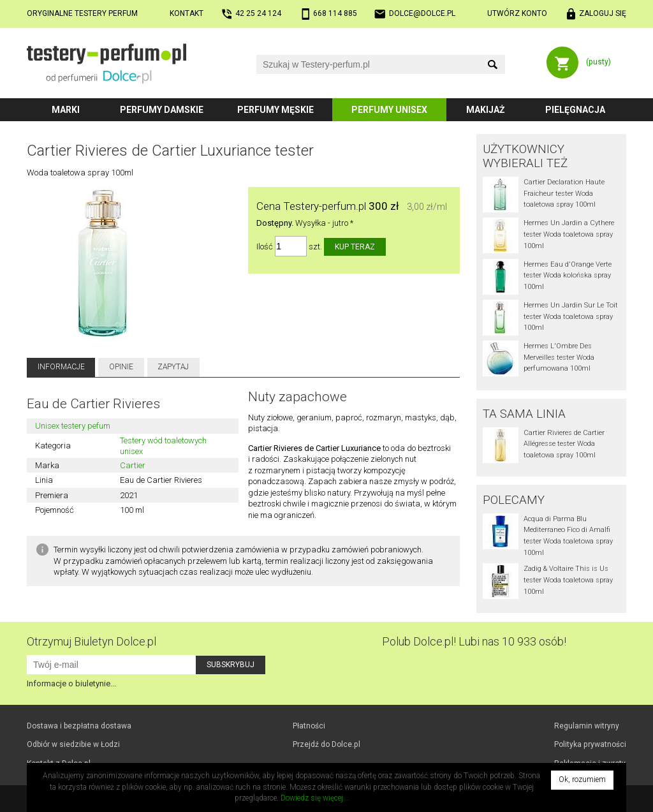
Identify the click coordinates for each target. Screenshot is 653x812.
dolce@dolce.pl (422, 13)
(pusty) (598, 62)
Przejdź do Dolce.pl (326, 744)
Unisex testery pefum (73, 426)
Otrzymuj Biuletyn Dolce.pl (92, 641)
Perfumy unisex (389, 110)
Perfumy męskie (275, 110)
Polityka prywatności (590, 744)
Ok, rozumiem (582, 779)
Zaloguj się (603, 13)
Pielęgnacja (575, 110)
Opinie (121, 367)
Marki (66, 110)
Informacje (61, 367)
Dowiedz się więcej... (315, 798)
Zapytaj (173, 367)
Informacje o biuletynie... (71, 683)
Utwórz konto (517, 13)
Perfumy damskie (162, 110)
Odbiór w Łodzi (73, 744)
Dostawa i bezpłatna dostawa (79, 726)
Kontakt (187, 13)
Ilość (265, 247)
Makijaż (486, 110)
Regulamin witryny (587, 726)
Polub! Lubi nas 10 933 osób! (474, 641)
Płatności (309, 726)
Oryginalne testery (82, 13)
